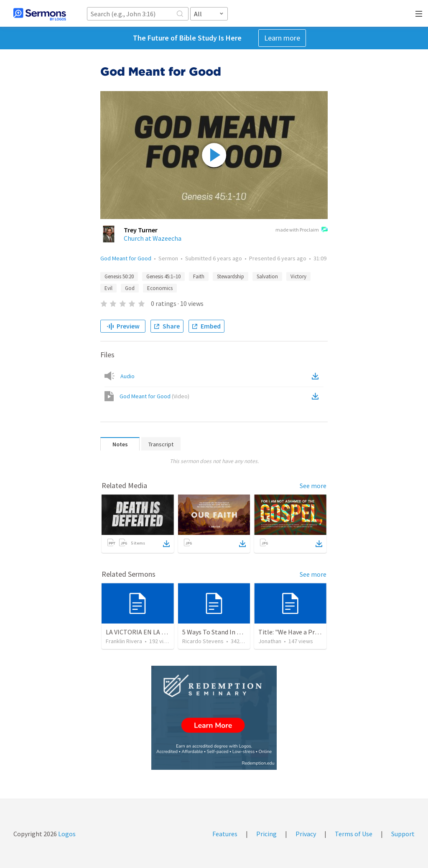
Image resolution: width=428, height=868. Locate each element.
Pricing (266, 834)
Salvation (267, 276)
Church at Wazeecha (153, 238)
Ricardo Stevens (203, 641)
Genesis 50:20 (119, 276)
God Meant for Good (126, 258)
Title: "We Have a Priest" (293, 632)
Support (403, 834)
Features (225, 834)
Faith (199, 276)
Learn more (282, 38)
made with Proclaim (302, 230)
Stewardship (231, 276)
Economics (160, 288)
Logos (66, 834)
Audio (127, 376)
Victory (298, 276)
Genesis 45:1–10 (163, 276)
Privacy (306, 834)
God (130, 288)
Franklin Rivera (124, 641)
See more (313, 486)
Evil (108, 288)
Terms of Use (354, 834)
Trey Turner (141, 230)
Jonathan (270, 641)
